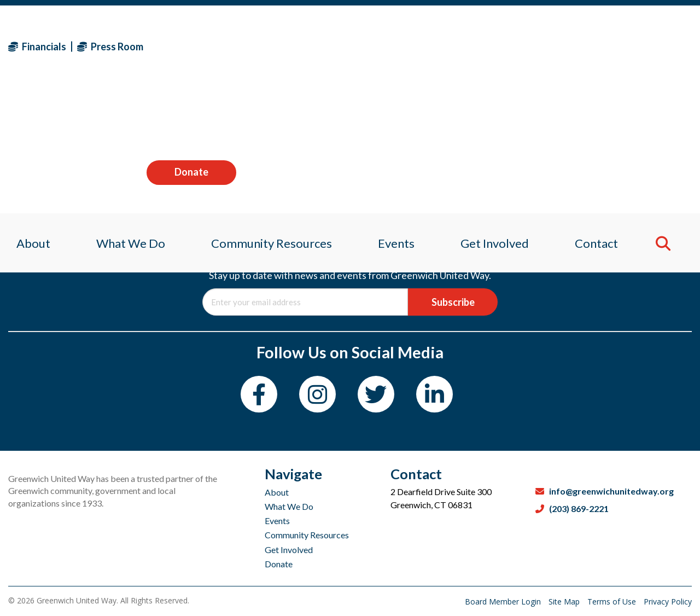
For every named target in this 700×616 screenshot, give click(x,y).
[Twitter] (376, 394)
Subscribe (453, 302)
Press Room (110, 47)
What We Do (289, 506)
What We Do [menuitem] (125, 117)
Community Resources (307, 535)
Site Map (565, 602)
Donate (647, 46)
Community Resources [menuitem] (269, 117)
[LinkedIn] (434, 394)
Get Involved (289, 550)
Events (277, 521)
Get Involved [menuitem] (498, 117)
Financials (37, 47)
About (277, 492)
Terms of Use (613, 602)
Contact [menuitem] (603, 117)
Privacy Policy (668, 602)
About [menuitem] (25, 117)
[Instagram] (317, 394)
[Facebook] (259, 394)
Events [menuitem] (397, 117)
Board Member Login (504, 602)
